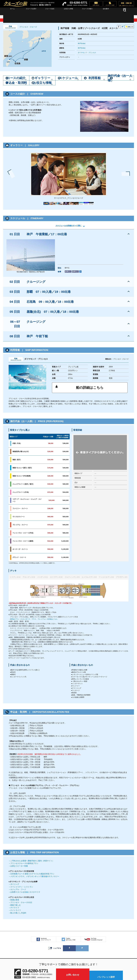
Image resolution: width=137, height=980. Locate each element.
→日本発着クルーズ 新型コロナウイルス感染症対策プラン (31, 841)
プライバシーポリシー (75, 966)
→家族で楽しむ (15, 872)
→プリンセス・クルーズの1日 (20, 870)
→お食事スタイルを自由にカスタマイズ (24, 859)
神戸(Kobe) (82, 43)
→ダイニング (14, 852)
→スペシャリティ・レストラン (21, 854)
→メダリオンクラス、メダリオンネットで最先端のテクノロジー (34, 844)
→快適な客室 (14, 867)
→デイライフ (14, 875)
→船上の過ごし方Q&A (17, 880)
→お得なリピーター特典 (18, 833)
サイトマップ (43, 966)
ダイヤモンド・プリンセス (87, 53)
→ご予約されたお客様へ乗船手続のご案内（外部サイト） (31, 828)
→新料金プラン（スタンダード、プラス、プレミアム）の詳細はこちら (33, 587)
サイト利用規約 (95, 966)
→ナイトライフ (15, 878)
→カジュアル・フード (17, 857)
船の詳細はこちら (90, 357)
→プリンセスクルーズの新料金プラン (23, 831)
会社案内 (58, 966)
